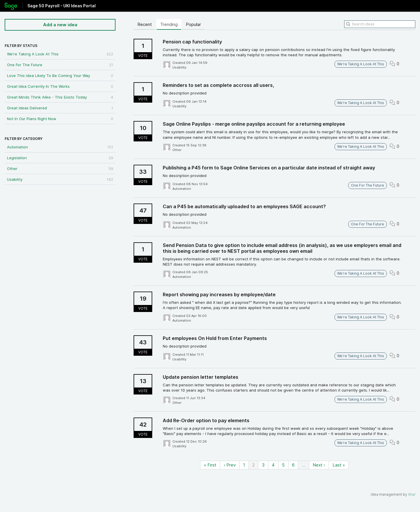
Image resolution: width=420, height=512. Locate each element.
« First (210, 465)
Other (60, 169)
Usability (60, 179)
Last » (339, 465)
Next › (319, 465)
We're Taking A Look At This (60, 54)
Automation (60, 147)
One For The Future (60, 65)
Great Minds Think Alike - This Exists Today (60, 97)
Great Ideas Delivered (60, 108)
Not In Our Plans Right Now (60, 119)
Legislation (60, 158)
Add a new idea (60, 25)
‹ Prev (230, 465)
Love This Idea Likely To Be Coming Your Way (60, 76)
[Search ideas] (380, 24)
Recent (145, 24)
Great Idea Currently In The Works (60, 86)
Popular (193, 24)
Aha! (412, 494)
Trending (169, 24)
